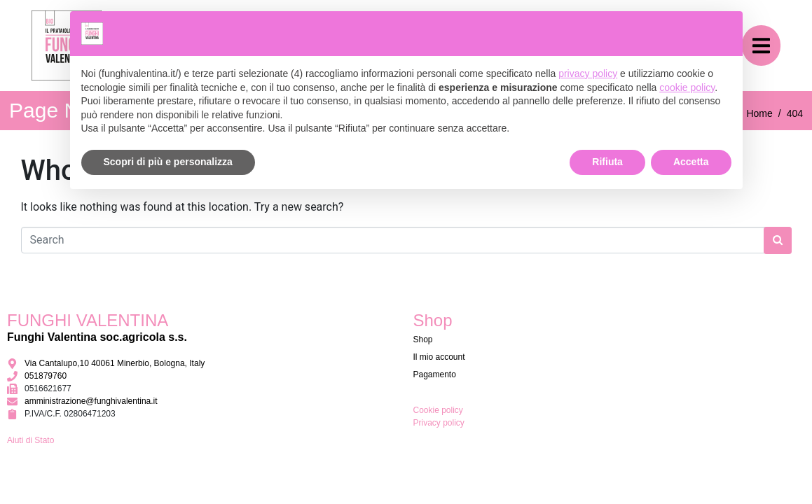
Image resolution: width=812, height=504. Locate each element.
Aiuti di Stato (30, 440)
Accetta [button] (691, 162)
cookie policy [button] (687, 87)
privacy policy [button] (588, 73)
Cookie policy (438, 410)
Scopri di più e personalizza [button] (168, 162)
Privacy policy (439, 423)
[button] (761, 46)
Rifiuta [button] (607, 162)
